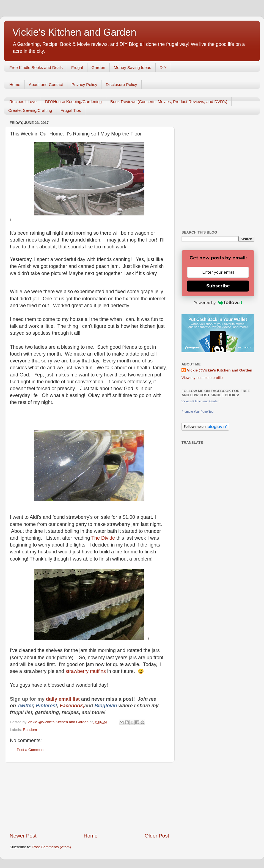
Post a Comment (31, 750)
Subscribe (218, 286)
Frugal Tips (71, 110)
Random (30, 730)
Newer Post (23, 836)
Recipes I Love (23, 102)
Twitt (23, 706)
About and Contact (46, 84)
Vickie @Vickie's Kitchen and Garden (220, 370)
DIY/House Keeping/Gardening (73, 102)
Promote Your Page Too (197, 412)
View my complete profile (202, 378)
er (31, 706)
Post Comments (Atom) (52, 847)
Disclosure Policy (121, 84)
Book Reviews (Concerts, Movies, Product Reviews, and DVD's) (169, 102)
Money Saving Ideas (133, 67)
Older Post (157, 836)
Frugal (77, 67)
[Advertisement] (89, 797)
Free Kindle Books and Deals (36, 67)
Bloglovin (106, 706)
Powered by (218, 303)
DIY (163, 67)
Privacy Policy (84, 84)
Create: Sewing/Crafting (30, 110)
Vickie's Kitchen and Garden (74, 32)
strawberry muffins (86, 671)
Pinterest (46, 706)
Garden (98, 67)
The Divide (104, 538)
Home (15, 84)
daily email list (64, 699)
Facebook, (72, 706)
